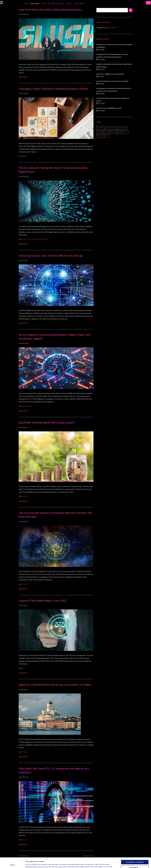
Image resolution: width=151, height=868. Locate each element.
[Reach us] (69, 4)
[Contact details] (79, 4)
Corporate (25, 239)
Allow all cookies (135, 852)
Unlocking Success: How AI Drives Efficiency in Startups (51, 256)
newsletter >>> (113, 28)
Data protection (33, 239)
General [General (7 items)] (114, 132)
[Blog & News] (35, 4)
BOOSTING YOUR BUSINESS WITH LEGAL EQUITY (47, 423)
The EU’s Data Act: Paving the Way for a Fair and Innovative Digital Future (53, 170)
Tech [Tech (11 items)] (107, 136)
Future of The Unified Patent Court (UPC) (43, 601)
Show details (30, 864)
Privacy (46, 239)
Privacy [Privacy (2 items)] (125, 132)
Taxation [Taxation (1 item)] (100, 136)
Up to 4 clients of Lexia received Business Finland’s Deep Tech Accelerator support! (55, 337)
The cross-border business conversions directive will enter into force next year (55, 515)
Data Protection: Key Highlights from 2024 (109, 108)
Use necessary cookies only (136, 863)
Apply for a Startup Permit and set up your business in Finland (55, 685)
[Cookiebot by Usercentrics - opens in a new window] (13, 864)
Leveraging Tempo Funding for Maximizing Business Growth (53, 89)
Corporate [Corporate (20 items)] (101, 128)
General (41, 239)
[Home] (27, 4)
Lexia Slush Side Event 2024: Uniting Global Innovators (50, 10)
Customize (135, 857)
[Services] (45, 4)
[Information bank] (58, 4)
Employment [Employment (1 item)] (122, 128)
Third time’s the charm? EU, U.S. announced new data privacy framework (54, 771)
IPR (23, 668)
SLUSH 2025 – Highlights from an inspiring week (110, 74)
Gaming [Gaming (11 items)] (106, 132)
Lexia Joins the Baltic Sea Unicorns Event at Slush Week (112, 81)
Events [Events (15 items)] (99, 132)
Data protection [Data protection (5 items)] (111, 128)
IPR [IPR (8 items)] (120, 132)
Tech (30, 406)
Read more (22, 77)
